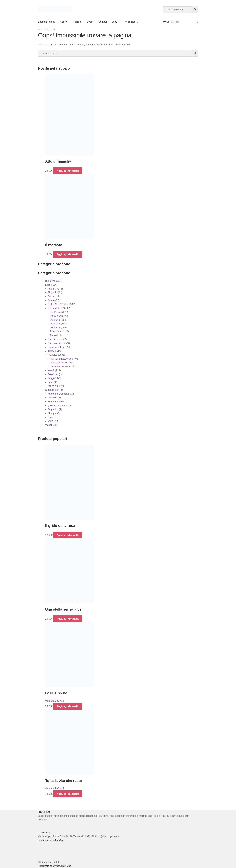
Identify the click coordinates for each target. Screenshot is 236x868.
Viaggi (48, 425)
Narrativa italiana (59, 363)
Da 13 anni (56, 316)
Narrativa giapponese (61, 359)
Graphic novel (55, 339)
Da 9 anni (55, 328)
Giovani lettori (55, 308)
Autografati (53, 289)
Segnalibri (53, 409)
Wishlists (130, 22)
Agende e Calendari (58, 394)
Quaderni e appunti (58, 405)
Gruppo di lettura (57, 343)
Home (41, 30)
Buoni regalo (52, 281)
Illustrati (52, 351)
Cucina (51, 296)
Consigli (64, 22)
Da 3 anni (55, 320)
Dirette (51, 300)
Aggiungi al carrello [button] (68, 171)
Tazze (51, 417)
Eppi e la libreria (47, 22)
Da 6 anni (55, 324)
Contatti (103, 22)
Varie (50, 421)
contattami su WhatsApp (51, 840)
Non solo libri (52, 390)
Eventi (90, 22)
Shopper (52, 413)
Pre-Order (53, 374)
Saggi (51, 378)
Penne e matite (56, 402)
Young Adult (54, 386)
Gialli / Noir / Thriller (58, 304)
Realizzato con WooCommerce (54, 866)
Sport (50, 382)
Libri (47, 285)
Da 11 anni (56, 312)
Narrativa (52, 355)
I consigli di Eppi (56, 347)
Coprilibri (52, 398)
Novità (51, 370)
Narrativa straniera (60, 367)
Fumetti (54, 335)
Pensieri (78, 22)
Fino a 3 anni (57, 331)
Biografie (52, 292)
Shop (114, 22)
